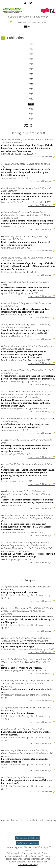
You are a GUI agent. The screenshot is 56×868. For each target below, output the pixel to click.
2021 (31, 64)
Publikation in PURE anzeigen (40, 157)
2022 (31, 59)
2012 (31, 109)
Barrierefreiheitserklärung (44, 820)
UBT (13, 22)
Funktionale (31, 847)
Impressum (5, 820)
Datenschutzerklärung (21, 820)
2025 (31, 44)
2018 (31, 79)
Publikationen (34, 22)
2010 (31, 119)
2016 (31, 89)
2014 (31, 99)
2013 (44, 22)
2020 (31, 69)
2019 (31, 74)
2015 (31, 94)
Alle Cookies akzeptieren (27, 838)
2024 (31, 49)
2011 (31, 114)
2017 (31, 84)
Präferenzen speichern (27, 843)
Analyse (43, 847)
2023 (31, 54)
